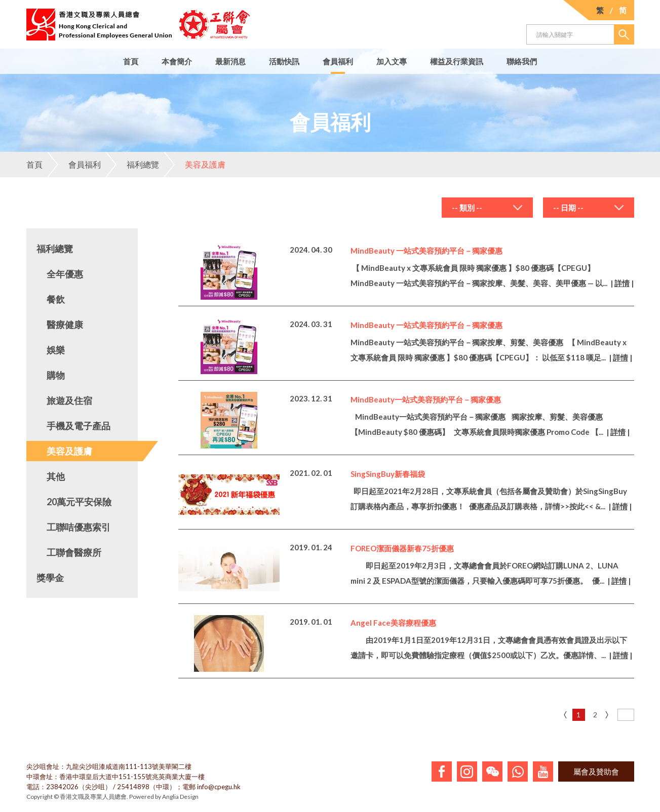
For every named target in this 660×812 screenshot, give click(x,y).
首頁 (131, 61)
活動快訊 (284, 61)
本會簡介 (177, 61)
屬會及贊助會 (596, 772)
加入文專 (392, 61)
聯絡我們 (522, 61)
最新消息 (230, 61)
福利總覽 (132, 165)
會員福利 (338, 61)
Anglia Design (180, 797)
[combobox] (487, 208)
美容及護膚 (195, 165)
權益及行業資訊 (457, 61)
